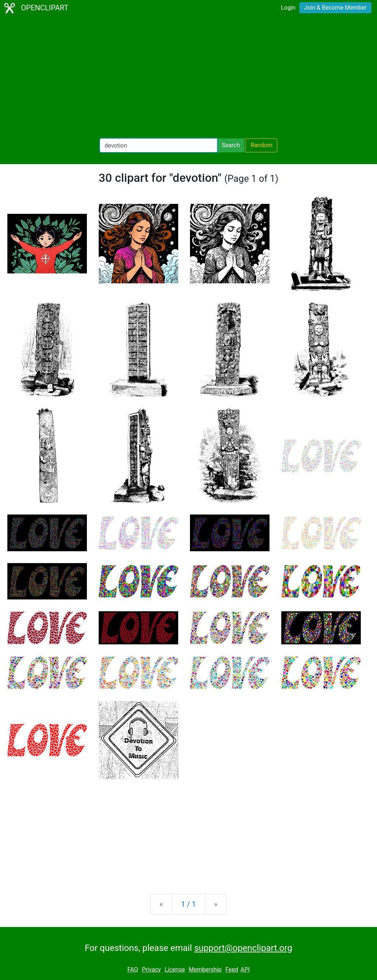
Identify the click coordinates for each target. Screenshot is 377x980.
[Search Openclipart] (158, 145)
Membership (205, 970)
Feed (232, 970)
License (175, 970)
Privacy (151, 970)
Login (288, 8)
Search (231, 145)
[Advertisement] (188, 77)
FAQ (133, 970)
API (245, 970)
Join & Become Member (335, 8)
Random (261, 145)
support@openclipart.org (243, 948)
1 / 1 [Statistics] (189, 904)
